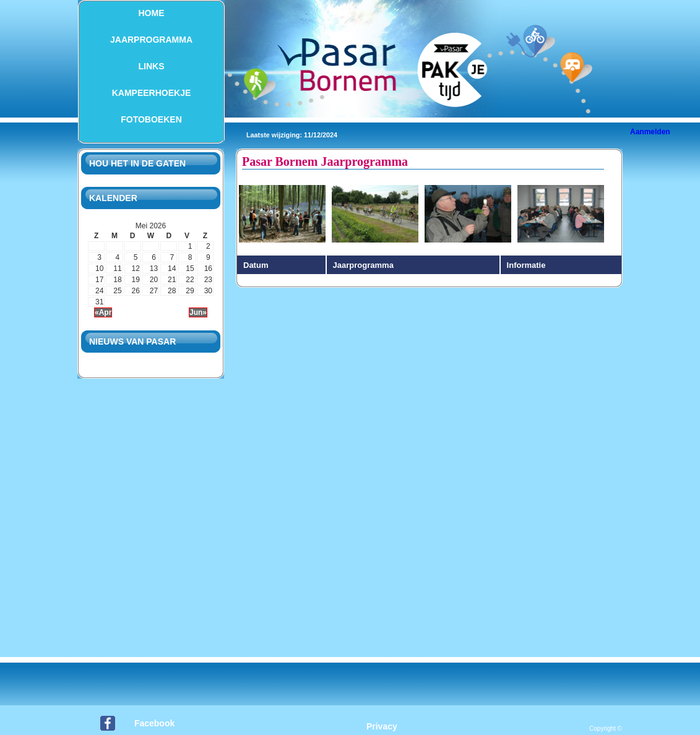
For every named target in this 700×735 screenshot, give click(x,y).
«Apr (103, 312)
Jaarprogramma (151, 40)
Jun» (198, 312)
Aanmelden (650, 132)
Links (152, 66)
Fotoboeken (151, 119)
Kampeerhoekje (152, 93)
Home (152, 13)
